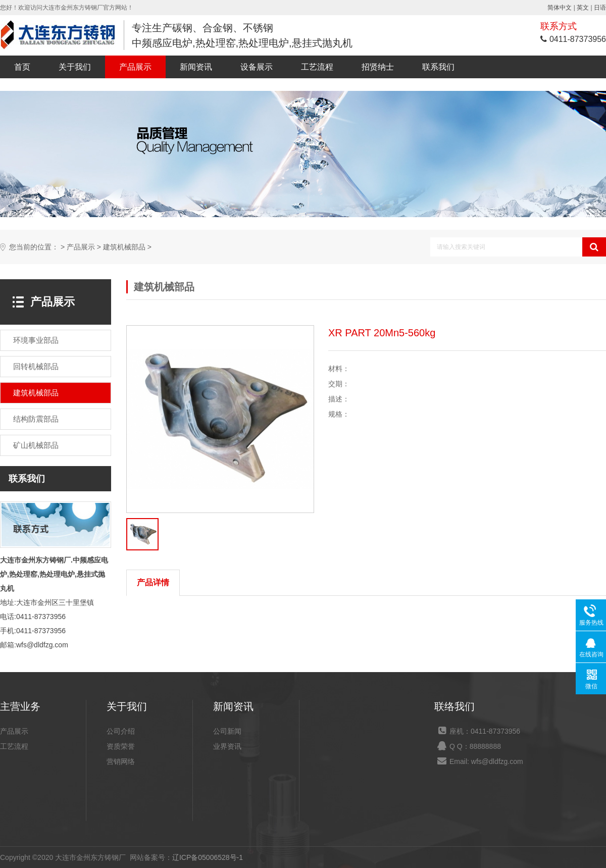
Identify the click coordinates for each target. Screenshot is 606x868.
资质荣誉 (121, 746)
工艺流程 (317, 67)
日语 (600, 8)
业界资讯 (227, 746)
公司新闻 (227, 731)
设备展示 (257, 67)
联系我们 (438, 67)
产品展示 (135, 67)
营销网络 (121, 761)
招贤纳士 (378, 67)
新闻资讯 (196, 67)
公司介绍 (121, 731)
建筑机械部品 (124, 247)
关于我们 (75, 67)
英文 (583, 8)
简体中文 (560, 8)
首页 (22, 67)
